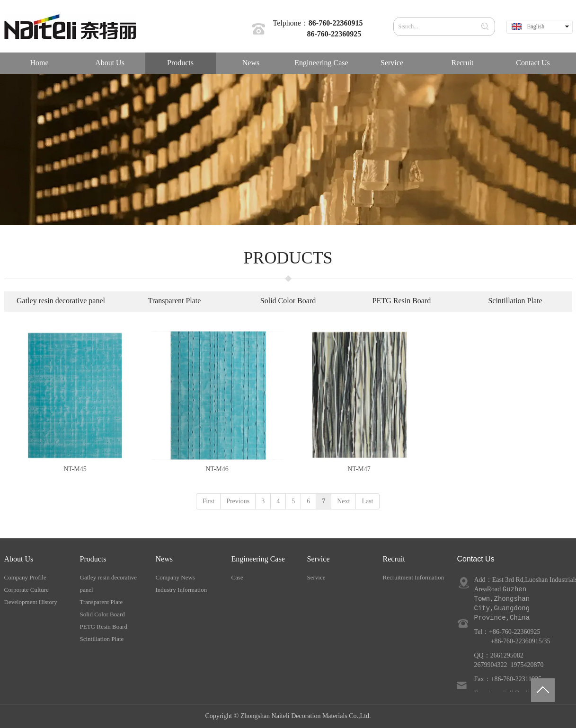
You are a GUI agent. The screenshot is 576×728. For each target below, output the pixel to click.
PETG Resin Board (104, 627)
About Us (19, 559)
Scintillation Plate (102, 639)
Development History (31, 602)
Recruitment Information (414, 577)
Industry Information (182, 590)
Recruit (394, 559)
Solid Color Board (102, 614)
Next (343, 501)
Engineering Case (258, 559)
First (208, 501)
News (164, 559)
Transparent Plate (102, 602)
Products (93, 559)
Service (319, 559)
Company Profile (25, 577)
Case (237, 577)
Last (367, 501)
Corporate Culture (27, 590)
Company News (175, 577)
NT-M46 (217, 469)
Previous (238, 501)
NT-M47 (359, 469)
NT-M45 (75, 469)
